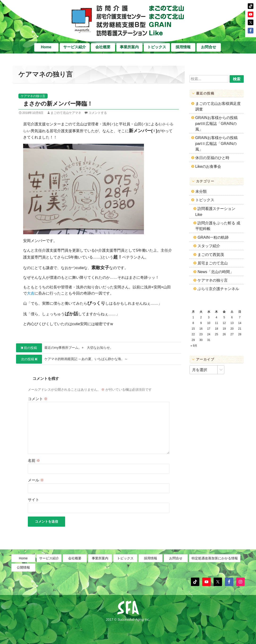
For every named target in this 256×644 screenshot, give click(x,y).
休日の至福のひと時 (212, 158)
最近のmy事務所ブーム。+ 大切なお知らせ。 (65, 348)
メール (36, 480)
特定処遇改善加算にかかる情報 (215, 571)
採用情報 (183, 47)
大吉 (31, 293)
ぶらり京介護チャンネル (218, 289)
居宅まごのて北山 (213, 263)
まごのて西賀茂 (211, 254)
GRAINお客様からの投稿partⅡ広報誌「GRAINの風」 (216, 143)
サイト (34, 500)
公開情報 (23, 581)
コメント (38, 399)
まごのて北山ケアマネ (66, 113)
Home (46, 47)
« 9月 (194, 346)
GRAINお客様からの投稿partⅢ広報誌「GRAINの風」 (216, 123)
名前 (34, 461)
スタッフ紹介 (209, 246)
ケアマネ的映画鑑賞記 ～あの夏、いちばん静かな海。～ (72, 359)
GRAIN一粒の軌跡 (213, 237)
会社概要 (103, 47)
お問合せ (209, 47)
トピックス (157, 47)
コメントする (98, 113)
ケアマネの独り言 (33, 96)
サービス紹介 (75, 47)
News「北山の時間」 (215, 272)
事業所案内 (129, 47)
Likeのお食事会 (208, 166)
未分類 (201, 191)
